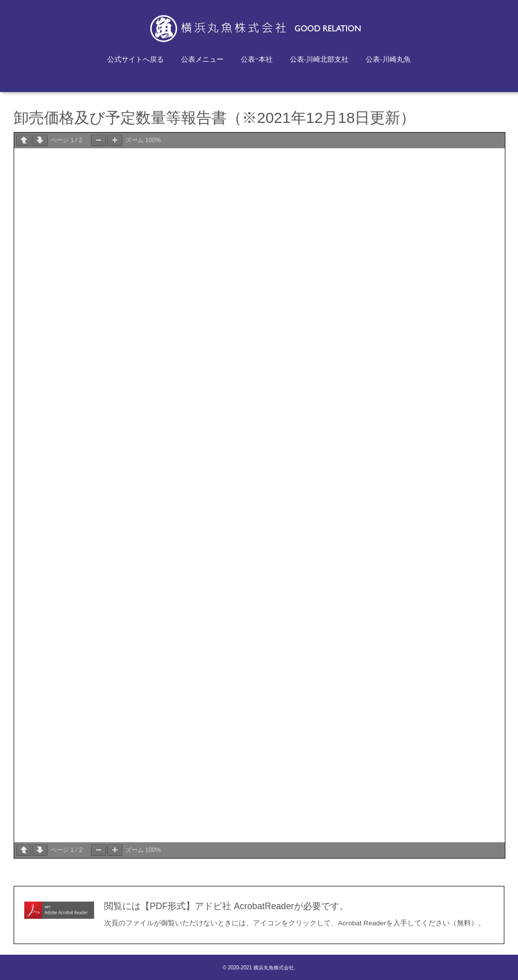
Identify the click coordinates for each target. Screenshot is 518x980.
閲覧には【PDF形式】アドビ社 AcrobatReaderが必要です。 (226, 906)
